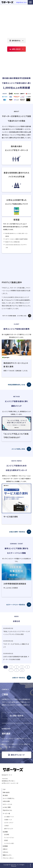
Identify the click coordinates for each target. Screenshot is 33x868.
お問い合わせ (18, 716)
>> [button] (22, 670)
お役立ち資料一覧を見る (17, 532)
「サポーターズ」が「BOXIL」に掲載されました (16, 645)
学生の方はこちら (7, 810)
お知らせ (5, 849)
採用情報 (5, 846)
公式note (5, 852)
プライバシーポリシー (8, 858)
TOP (4, 789)
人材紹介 (7, 826)
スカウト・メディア (9, 823)
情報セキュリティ (7, 855)
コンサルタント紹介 (9, 843)
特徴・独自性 (6, 792)
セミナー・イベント (7, 804)
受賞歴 (6, 840)
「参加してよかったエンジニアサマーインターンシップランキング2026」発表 (16, 633)
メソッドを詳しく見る (18, 449)
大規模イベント (8, 820)
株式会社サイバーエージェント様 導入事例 (16, 365)
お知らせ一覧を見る (19, 678)
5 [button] (27, 667)
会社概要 (5, 832)
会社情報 (7, 834)
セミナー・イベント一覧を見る (16, 605)
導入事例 (5, 795)
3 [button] (17, 667)
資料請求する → (18, 41)
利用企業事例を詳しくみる (16, 385)
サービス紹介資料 (11, 517)
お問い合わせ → (18, 49)
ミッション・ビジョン (9, 837)
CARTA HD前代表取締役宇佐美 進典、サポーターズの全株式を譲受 (16, 658)
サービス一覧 (6, 813)
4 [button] (22, 667)
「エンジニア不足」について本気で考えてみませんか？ (16, 436)
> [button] (16, 670)
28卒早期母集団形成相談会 (15, 584)
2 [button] (11, 667)
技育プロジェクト (9, 829)
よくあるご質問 (7, 807)
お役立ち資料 (6, 801)
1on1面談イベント (9, 817)
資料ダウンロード (18, 755)
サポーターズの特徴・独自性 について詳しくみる (14, 316)
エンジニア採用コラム (8, 798)
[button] (30, 2)
